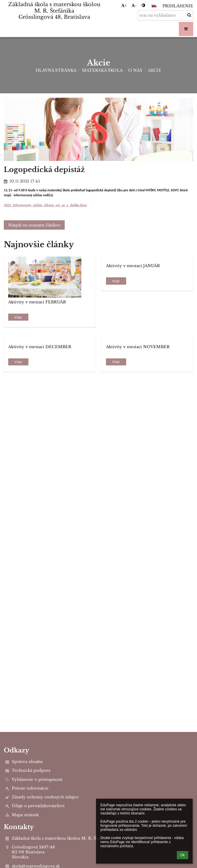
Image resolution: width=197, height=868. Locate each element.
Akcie (155, 70)
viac (18, 317)
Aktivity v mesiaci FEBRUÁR (37, 302)
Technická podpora (31, 770)
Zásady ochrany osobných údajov (45, 797)
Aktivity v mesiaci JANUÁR (133, 266)
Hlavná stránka (56, 70)
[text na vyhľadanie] (165, 15)
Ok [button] (183, 855)
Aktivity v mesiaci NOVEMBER (138, 347)
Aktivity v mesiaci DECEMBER (40, 347)
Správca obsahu (27, 762)
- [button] (134, 5)
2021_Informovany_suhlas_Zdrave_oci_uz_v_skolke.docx (45, 205)
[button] (154, 6)
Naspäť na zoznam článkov (34, 225)
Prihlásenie (178, 6)
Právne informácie (30, 788)
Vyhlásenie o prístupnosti (37, 780)
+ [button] (124, 5)
